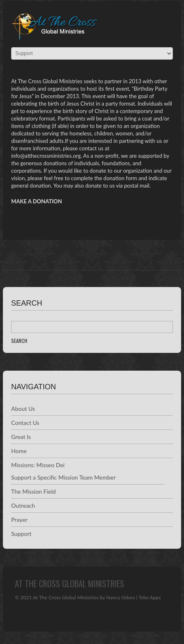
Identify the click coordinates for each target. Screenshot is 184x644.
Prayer (19, 520)
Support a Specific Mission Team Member (63, 477)
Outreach (23, 505)
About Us (23, 409)
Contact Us (25, 423)
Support (21, 534)
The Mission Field (33, 491)
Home (19, 451)
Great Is (21, 437)
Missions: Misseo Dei (38, 465)
